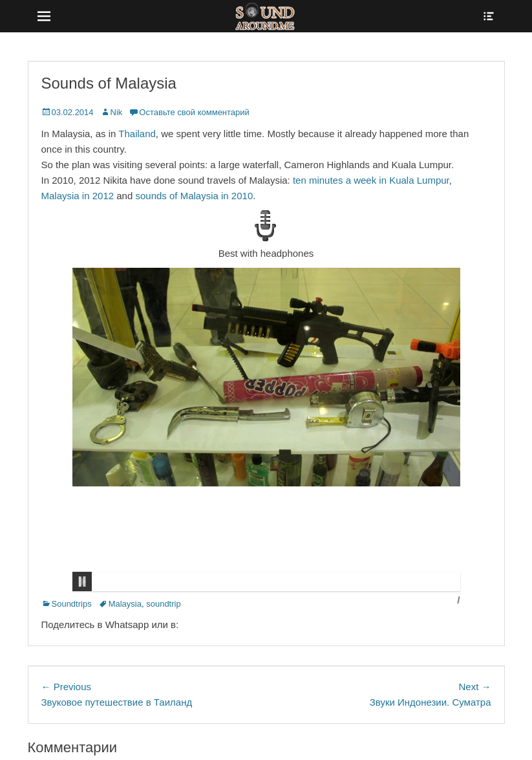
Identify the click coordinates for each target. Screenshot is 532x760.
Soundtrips (72, 604)
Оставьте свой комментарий (194, 112)
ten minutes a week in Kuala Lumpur (371, 180)
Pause (82, 581)
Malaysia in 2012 (78, 196)
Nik (117, 112)
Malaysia (125, 604)
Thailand (137, 134)
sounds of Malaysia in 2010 (194, 196)
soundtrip (163, 604)
